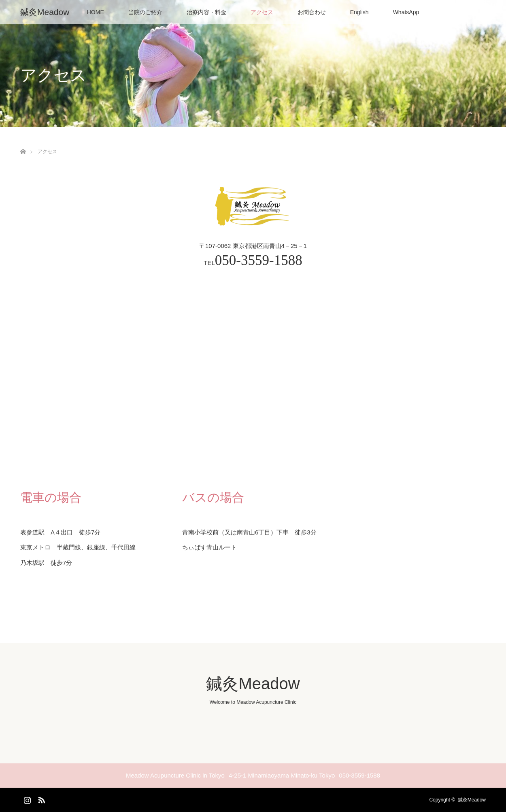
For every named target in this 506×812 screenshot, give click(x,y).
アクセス (262, 12)
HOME (96, 12)
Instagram (26, 799)
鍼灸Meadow (45, 12)
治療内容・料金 (206, 12)
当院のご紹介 (145, 12)
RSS (40, 799)
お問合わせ (312, 12)
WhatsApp (406, 12)
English (359, 12)
